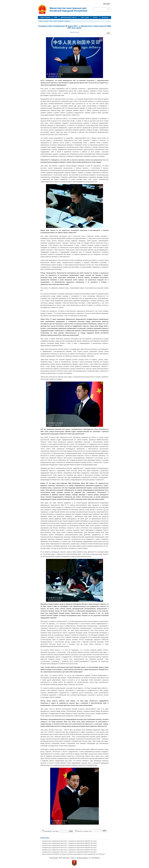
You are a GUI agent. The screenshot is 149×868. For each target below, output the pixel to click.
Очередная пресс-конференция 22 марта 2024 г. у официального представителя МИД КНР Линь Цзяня (69, 845)
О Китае (95, 17)
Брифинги (61, 21)
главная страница (45, 17)
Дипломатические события (69, 17)
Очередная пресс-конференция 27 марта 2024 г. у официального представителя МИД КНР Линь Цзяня (69, 852)
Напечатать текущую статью (83, 831)
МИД (56, 17)
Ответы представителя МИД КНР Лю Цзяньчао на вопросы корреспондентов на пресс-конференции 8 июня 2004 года (73, 854)
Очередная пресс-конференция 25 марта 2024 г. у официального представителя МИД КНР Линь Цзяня (69, 848)
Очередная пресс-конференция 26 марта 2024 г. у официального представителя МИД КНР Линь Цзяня (69, 850)
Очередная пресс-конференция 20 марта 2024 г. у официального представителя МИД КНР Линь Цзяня (69, 843)
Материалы (105, 17)
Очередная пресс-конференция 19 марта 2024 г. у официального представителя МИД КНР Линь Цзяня (69, 841)
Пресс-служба (85, 17)
